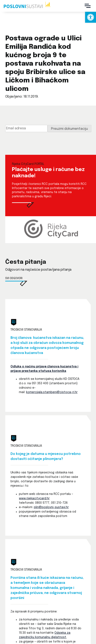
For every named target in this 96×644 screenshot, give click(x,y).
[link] (91, 17)
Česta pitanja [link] (26, 262)
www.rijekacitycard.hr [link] (34, 498)
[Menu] (88, 6)
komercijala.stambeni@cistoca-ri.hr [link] (52, 392)
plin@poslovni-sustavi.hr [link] (51, 507)
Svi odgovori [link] (14, 278)
